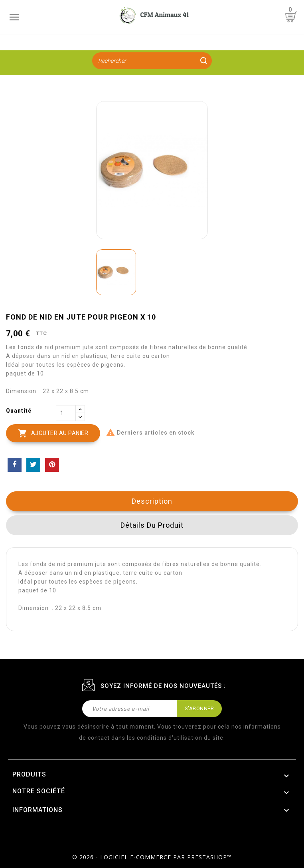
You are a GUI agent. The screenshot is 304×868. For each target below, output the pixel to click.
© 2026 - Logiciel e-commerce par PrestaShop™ (152, 857)
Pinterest (52, 465)
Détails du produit (152, 525)
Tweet (33, 465)
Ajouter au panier (53, 433)
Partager (15, 465)
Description (152, 501)
